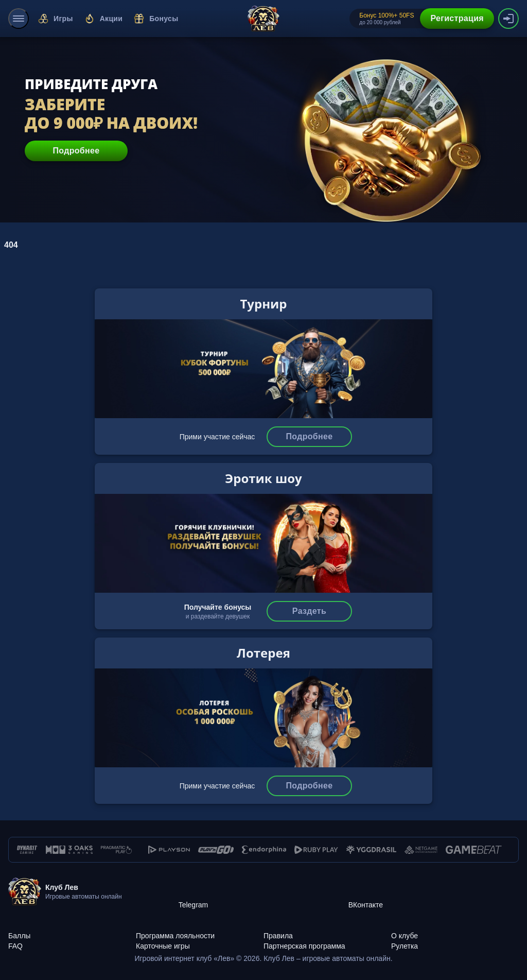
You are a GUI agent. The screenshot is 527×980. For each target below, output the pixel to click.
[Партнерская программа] (327, 940)
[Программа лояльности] (200, 930)
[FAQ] (72, 940)
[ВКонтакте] (433, 892)
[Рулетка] (455, 940)
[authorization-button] (508, 19)
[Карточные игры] (200, 940)
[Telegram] (263, 892)
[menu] (19, 19)
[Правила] (327, 930)
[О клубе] (455, 930)
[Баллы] (72, 930)
